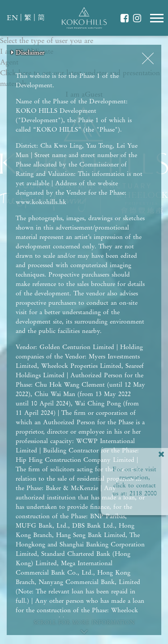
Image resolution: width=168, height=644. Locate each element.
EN (12, 18)
